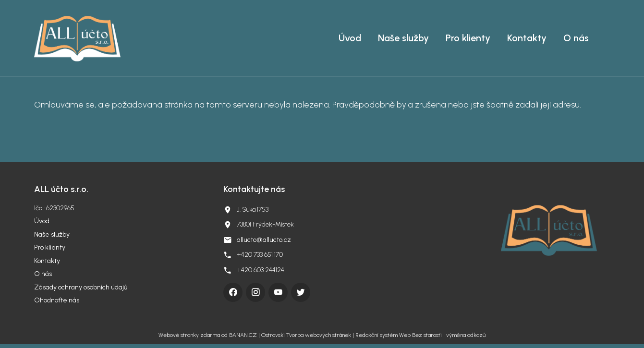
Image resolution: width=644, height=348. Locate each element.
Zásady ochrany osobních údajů (81, 287)
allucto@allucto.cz (264, 240)
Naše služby (403, 38)
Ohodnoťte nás (57, 300)
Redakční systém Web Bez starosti (399, 335)
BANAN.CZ (243, 335)
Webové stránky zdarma (189, 335)
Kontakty (527, 38)
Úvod (350, 38)
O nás (576, 38)
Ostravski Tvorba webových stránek (306, 335)
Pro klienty (468, 38)
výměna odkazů (466, 335)
